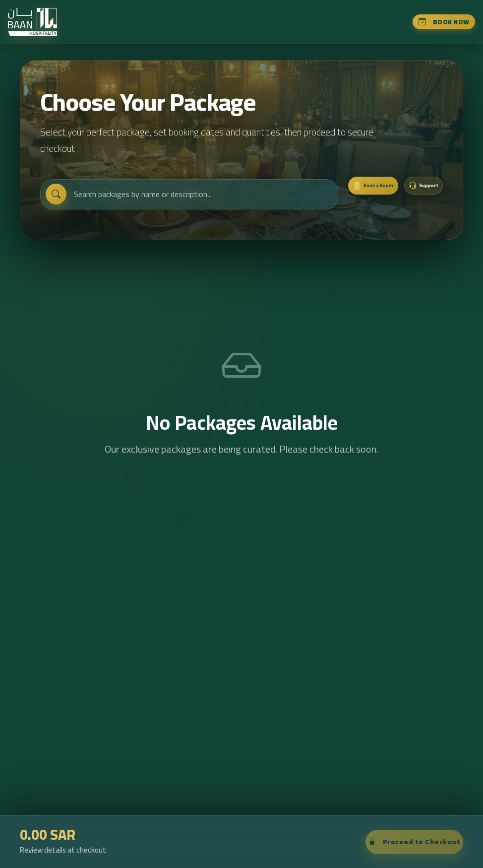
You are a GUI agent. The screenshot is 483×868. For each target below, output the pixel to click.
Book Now (443, 25)
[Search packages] (181, 205)
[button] (413, 196)
